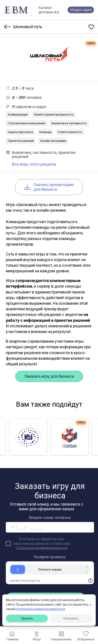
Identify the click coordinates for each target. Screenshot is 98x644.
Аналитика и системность (69, 123)
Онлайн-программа (53, 141)
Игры (37, 636)
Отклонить (71, 618)
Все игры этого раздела (34, 164)
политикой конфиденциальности (41, 609)
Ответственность (70, 132)
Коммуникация (18, 114)
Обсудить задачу (81, 10)
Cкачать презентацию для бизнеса (49, 187)
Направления (61, 636)
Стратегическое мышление (27, 123)
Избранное (86, 636)
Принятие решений (21, 141)
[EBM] (16, 10)
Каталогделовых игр (49, 10)
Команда (45, 132)
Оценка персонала (20, 132)
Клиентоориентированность (54, 114)
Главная (12, 636)
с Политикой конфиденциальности (42, 548)
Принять (27, 618)
